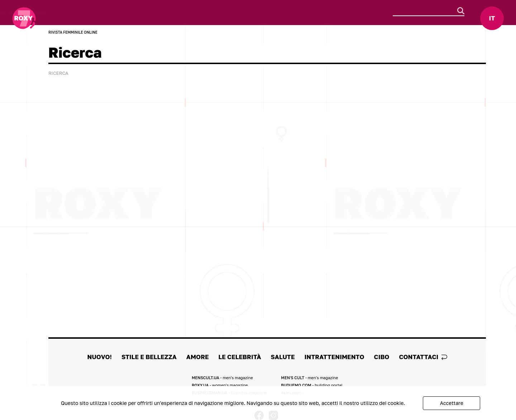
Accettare (452, 403)
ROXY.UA (220, 385)
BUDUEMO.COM (312, 385)
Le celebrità (188, 13)
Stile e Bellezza (101, 13)
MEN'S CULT (309, 378)
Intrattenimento (279, 13)
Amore (148, 13)
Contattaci (423, 357)
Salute (230, 13)
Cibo (325, 13)
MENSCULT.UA (222, 378)
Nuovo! (54, 13)
